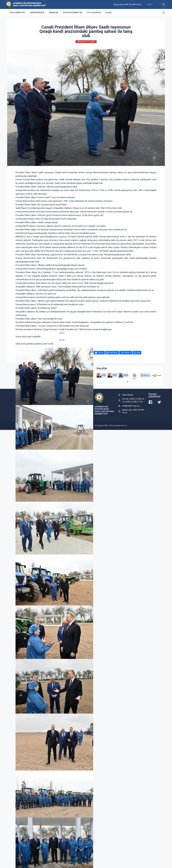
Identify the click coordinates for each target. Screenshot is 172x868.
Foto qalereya (94, 13)
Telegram (127, 353)
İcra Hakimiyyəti (17, 13)
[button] (128, 382)
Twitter (101, 353)
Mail (138, 353)
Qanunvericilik (37, 13)
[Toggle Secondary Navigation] (164, 13)
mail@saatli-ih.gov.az (131, 406)
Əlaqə (109, 13)
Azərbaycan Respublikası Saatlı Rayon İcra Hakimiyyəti (29, 4)
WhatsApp (113, 353)
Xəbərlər (54, 13)
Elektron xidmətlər (73, 13)
